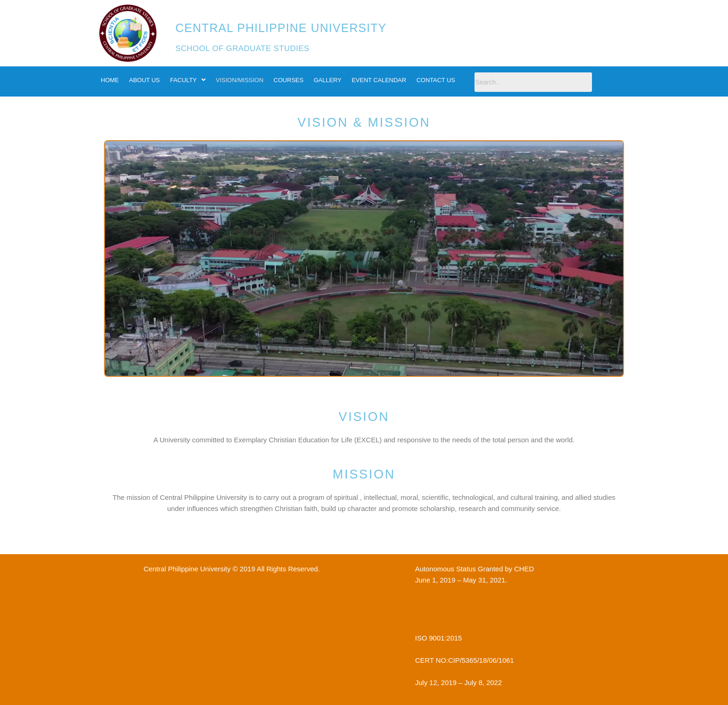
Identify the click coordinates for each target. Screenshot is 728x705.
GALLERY (328, 80)
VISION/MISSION (240, 80)
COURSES (288, 80)
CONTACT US (436, 80)
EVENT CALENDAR (379, 80)
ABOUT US (144, 80)
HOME (110, 80)
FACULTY (188, 80)
